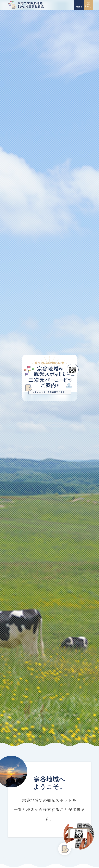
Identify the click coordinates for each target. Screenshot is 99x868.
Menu (79, 5)
